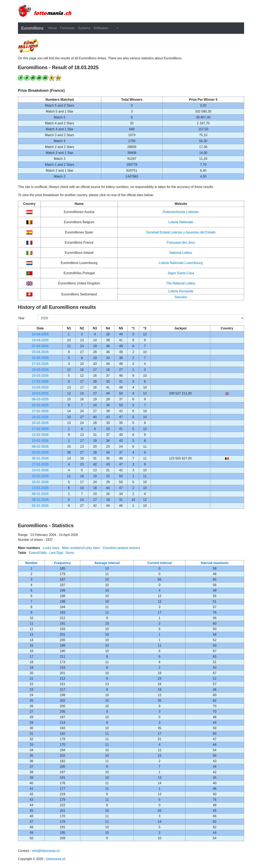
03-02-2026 (40, 452)
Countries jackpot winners (121, 548)
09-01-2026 (40, 494)
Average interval (107, 563)
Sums (70, 553)
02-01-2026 (40, 506)
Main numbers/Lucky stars (81, 548)
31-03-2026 (40, 358)
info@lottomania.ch (46, 851)
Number (31, 563)
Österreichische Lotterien (181, 212)
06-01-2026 (40, 500)
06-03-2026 (40, 399)
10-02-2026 (40, 441)
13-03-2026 (40, 387)
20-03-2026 (40, 376)
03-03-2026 (40, 405)
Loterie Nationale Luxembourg (181, 263)
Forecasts (67, 28)
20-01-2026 (40, 476)
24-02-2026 (40, 417)
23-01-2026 (40, 470)
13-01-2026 (40, 488)
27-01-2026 (40, 464)
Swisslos (181, 297)
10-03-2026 (40, 393)
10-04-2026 (40, 340)
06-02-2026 (40, 447)
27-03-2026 (40, 364)
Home (53, 28)
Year (21, 318)
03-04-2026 (40, 352)
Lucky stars (51, 548)
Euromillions (32, 28)
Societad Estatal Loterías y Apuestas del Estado (181, 232)
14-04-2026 (40, 334)
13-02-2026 (40, 435)
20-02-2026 (40, 423)
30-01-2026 (40, 458)
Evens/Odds (38, 553)
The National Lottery (181, 283)
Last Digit (56, 553)
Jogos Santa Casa (181, 273)
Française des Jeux (181, 242)
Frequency (62, 563)
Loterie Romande (181, 291)
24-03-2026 (40, 370)
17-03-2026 (40, 382)
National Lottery (181, 253)
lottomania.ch (56, 859)
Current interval (159, 563)
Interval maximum (215, 563)
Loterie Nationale (181, 222)
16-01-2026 (40, 482)
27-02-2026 (40, 411)
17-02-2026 (40, 429)
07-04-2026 (40, 346)
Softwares (101, 28)
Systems (84, 28)
